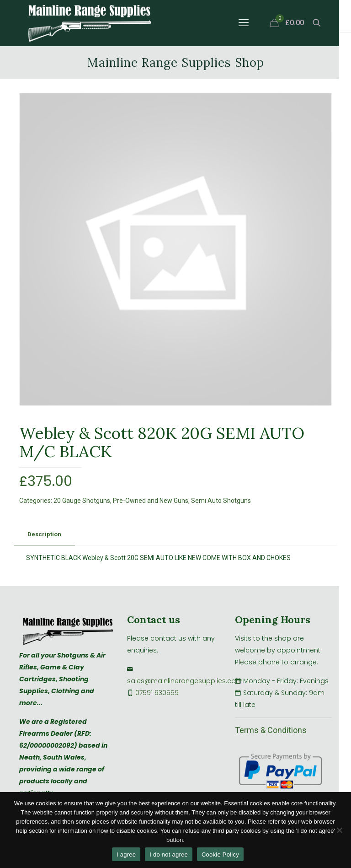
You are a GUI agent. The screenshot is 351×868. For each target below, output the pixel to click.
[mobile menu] (244, 23)
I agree (126, 855)
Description (44, 534)
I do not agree (169, 855)
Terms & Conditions (271, 730)
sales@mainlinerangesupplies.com (185, 681)
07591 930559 (157, 693)
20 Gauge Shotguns (82, 501)
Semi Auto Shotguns (221, 501)
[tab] (44, 535)
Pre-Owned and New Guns (151, 501)
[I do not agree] (340, 830)
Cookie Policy (220, 855)
